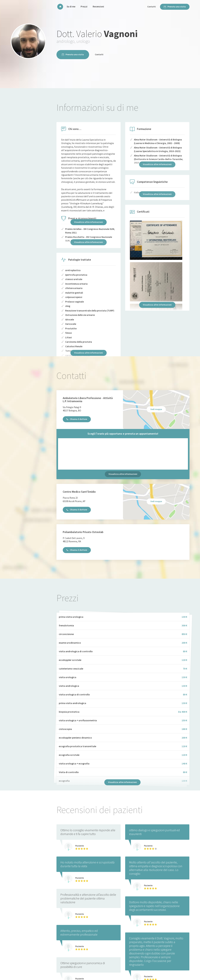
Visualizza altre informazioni (89, 222)
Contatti (152, 7)
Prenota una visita (175, 7)
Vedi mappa (156, 409)
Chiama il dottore (77, 419)
